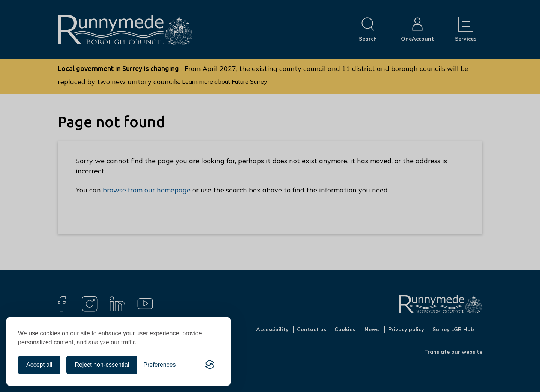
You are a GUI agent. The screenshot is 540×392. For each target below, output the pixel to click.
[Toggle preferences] (159, 365)
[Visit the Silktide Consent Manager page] (210, 365)
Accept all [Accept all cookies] (39, 365)
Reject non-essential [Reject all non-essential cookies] (102, 365)
